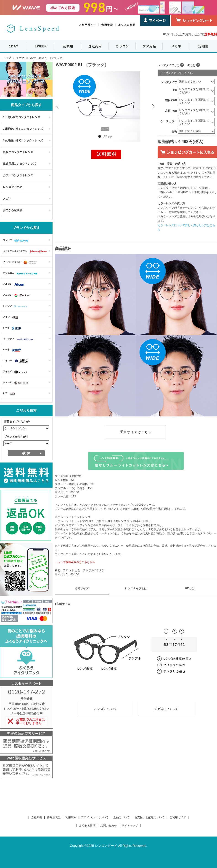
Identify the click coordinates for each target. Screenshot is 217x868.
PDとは (191, 65)
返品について (122, 817)
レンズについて (106, 709)
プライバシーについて (95, 817)
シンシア (16, 306)
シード (13, 328)
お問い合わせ (108, 826)
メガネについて (166, 709)
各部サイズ (82, 588)
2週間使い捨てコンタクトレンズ (23, 129)
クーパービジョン (21, 262)
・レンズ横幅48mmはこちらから (75, 562)
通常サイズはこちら (136, 432)
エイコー (17, 361)
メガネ (20, 58)
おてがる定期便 (13, 210)
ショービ (17, 383)
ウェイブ (17, 241)
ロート (13, 350)
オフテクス (19, 339)
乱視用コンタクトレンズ (18, 152)
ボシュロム (21, 273)
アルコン (15, 284)
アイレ (12, 317)
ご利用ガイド (178, 817)
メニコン (18, 295)
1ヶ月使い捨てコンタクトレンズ (23, 140)
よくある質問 (87, 826)
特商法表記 (54, 817)
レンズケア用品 (13, 187)
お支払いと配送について (150, 817)
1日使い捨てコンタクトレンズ (22, 117)
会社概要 (37, 817)
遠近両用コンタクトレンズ (19, 164)
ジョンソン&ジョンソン (26, 252)
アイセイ (16, 372)
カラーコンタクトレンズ (18, 175)
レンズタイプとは (169, 65)
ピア (10, 394)
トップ (7, 58)
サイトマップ (130, 826)
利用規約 (71, 817)
